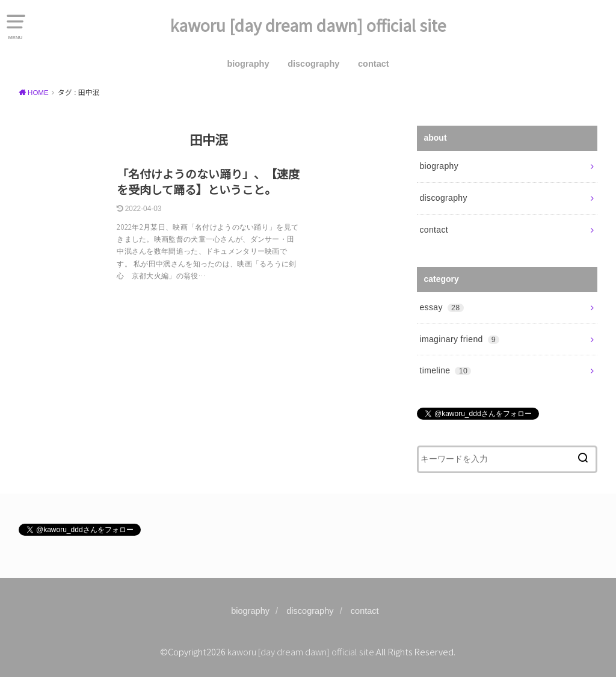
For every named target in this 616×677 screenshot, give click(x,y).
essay (441, 307)
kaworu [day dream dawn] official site (308, 25)
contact (374, 64)
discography (313, 64)
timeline (445, 370)
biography (248, 64)
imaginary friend (459, 339)
